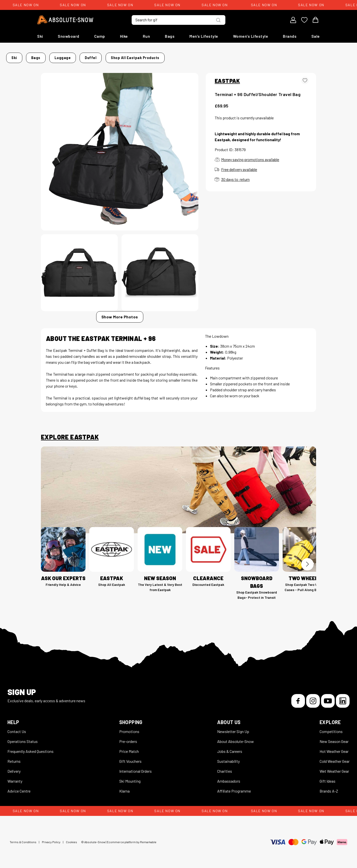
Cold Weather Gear (335, 758)
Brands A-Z (329, 788)
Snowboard (69, 36)
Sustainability (228, 758)
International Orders (135, 768)
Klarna (124, 788)
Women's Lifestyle (251, 36)
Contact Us (17, 728)
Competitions (331, 728)
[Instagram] (313, 698)
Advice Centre (19, 788)
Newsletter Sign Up (233, 728)
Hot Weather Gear (334, 748)
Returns (14, 758)
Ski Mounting (130, 778)
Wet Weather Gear (334, 768)
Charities (225, 768)
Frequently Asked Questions (30, 748)
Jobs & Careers (230, 748)
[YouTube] (328, 698)
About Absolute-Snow (236, 738)
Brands (290, 36)
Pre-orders (128, 738)
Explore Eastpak (70, 434)
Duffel (113, 56)
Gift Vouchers (130, 758)
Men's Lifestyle (204, 36)
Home (46, 56)
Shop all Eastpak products (244, 56)
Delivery (14, 768)
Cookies (72, 839)
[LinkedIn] (343, 698)
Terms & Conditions (23, 839)
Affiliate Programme (234, 788)
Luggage (93, 56)
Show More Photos (120, 314)
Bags (170, 36)
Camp (100, 36)
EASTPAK (227, 78)
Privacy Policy (51, 839)
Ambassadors (229, 778)
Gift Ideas (327, 778)
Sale (316, 36)
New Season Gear (334, 738)
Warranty (15, 778)
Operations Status (23, 738)
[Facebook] (298, 698)
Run (147, 36)
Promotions (129, 728)
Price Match (129, 748)
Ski (40, 36)
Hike (124, 36)
